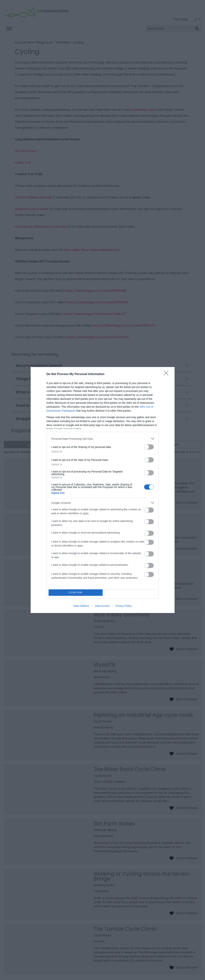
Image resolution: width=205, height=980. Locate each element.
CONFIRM (76, 593)
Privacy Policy (123, 606)
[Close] (167, 374)
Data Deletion (81, 606)
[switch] (149, 447)
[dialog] (103, 490)
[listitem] (103, 439)
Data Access (102, 606)
